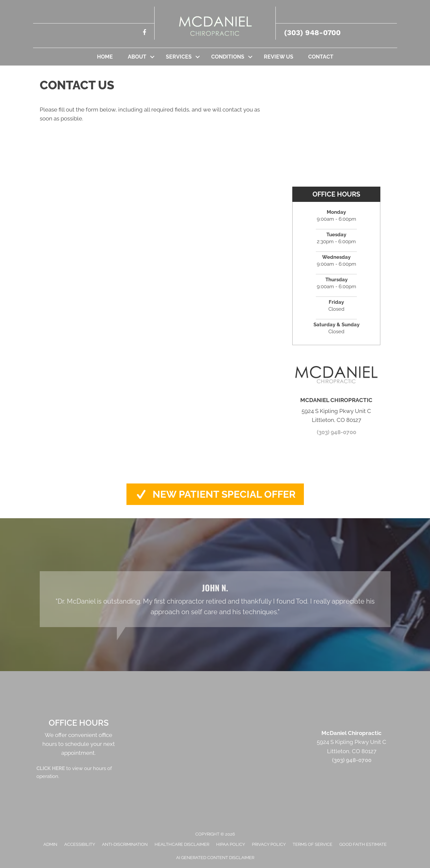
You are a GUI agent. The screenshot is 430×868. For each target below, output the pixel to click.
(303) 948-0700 (312, 33)
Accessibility (80, 844)
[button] (152, 57)
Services (179, 57)
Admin (50, 844)
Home (105, 57)
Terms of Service (312, 844)
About (137, 57)
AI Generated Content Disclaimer (215, 858)
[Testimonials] (215, 599)
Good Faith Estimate (363, 844)
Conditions (228, 57)
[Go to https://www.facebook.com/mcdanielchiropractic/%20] (144, 33)
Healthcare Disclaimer (182, 844)
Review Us (279, 57)
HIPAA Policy (231, 844)
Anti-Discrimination (125, 844)
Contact (321, 57)
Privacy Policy (269, 844)
